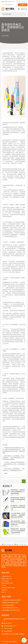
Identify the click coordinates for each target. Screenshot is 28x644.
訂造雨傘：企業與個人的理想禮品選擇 (14, 462)
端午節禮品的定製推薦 (8, 605)
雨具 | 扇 (4, 592)
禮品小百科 (6, 597)
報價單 (23, 5)
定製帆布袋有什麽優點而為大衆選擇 (12, 600)
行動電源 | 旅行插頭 (6, 576)
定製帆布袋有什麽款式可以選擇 (11, 603)
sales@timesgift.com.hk (8, 2)
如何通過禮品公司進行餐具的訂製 (11, 610)
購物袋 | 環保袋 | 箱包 (7, 579)
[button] (24, 640)
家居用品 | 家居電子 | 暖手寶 (8, 588)
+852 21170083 (21, 2)
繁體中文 (24, 9)
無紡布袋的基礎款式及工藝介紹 (11, 608)
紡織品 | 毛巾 (5, 590)
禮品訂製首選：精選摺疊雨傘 (12, 469)
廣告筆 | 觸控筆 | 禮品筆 (7, 583)
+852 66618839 (8, 5)
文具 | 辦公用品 (5, 581)
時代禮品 (19, 66)
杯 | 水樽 (4, 585)
